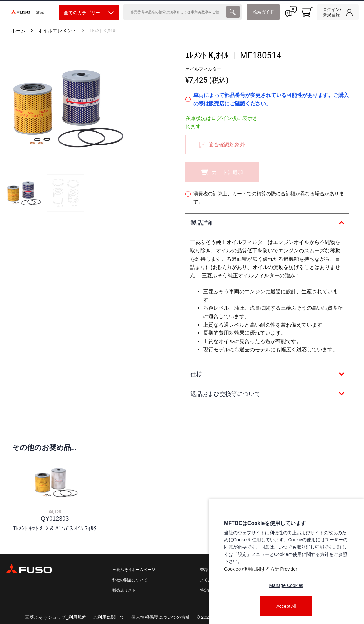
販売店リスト (124, 590)
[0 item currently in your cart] (307, 12)
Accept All (286, 606)
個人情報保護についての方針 (161, 617)
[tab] (267, 223)
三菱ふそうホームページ (134, 570)
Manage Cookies (286, 585)
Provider (289, 569)
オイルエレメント (57, 31)
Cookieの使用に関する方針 (252, 569)
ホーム (18, 31)
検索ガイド (263, 12)
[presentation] (182, 312)
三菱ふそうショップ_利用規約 (56, 617)
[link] (338, 12)
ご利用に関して (109, 617)
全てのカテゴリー (89, 13)
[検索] (174, 12)
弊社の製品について (130, 580)
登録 (204, 570)
